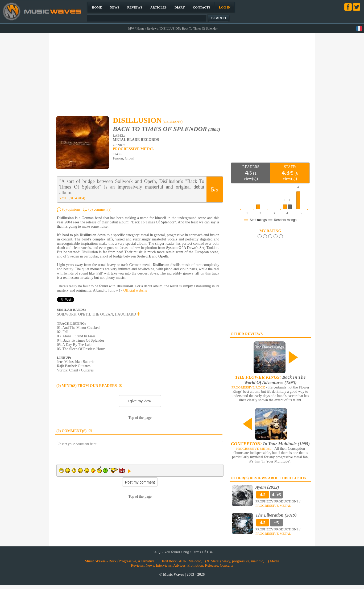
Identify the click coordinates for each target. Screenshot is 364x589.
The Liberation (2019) (276, 515)
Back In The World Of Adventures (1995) (270, 380)
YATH (63, 198)
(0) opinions (71, 209)
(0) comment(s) (100, 209)
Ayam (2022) (267, 487)
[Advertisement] (182, 72)
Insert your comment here (140, 452)
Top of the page (140, 418)
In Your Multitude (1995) (270, 444)
